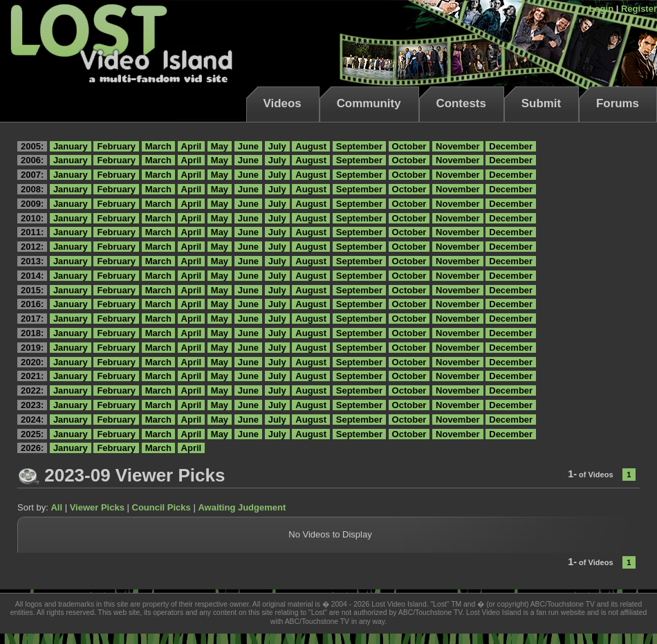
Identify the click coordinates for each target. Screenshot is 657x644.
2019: (32, 348)
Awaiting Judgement (242, 507)
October (409, 146)
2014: (32, 276)
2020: (32, 362)
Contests (461, 103)
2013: (32, 261)
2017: (32, 319)
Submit (541, 103)
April (192, 146)
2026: (32, 448)
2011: (32, 232)
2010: (32, 218)
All (56, 507)
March (158, 146)
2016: (32, 304)
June (248, 146)
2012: (32, 247)
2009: (32, 204)
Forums (618, 103)
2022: (32, 390)
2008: (32, 189)
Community (369, 103)
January (71, 146)
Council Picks (161, 507)
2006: (32, 160)
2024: (32, 420)
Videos (283, 103)
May (220, 146)
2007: (32, 175)
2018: (32, 333)
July (277, 146)
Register (639, 9)
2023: (32, 405)
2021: (32, 376)
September (359, 146)
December (511, 146)
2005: (32, 146)
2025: (32, 434)
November (458, 146)
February (116, 146)
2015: (32, 290)
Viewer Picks (97, 507)
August (311, 146)
